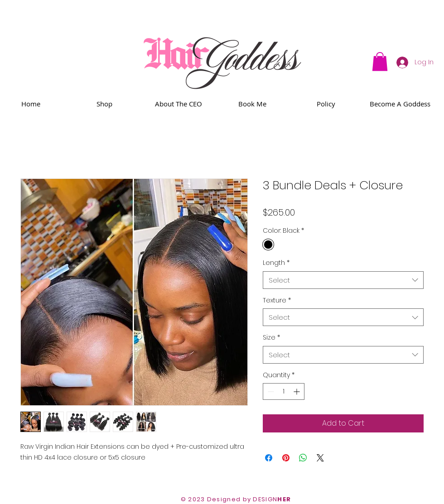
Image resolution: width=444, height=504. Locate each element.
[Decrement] (270, 391)
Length (276, 263)
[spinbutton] (284, 391)
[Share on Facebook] (269, 458)
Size (271, 338)
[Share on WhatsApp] (303, 458)
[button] (380, 62)
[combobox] (343, 280)
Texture (277, 300)
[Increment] (297, 391)
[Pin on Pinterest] (286, 458)
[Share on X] (320, 458)
